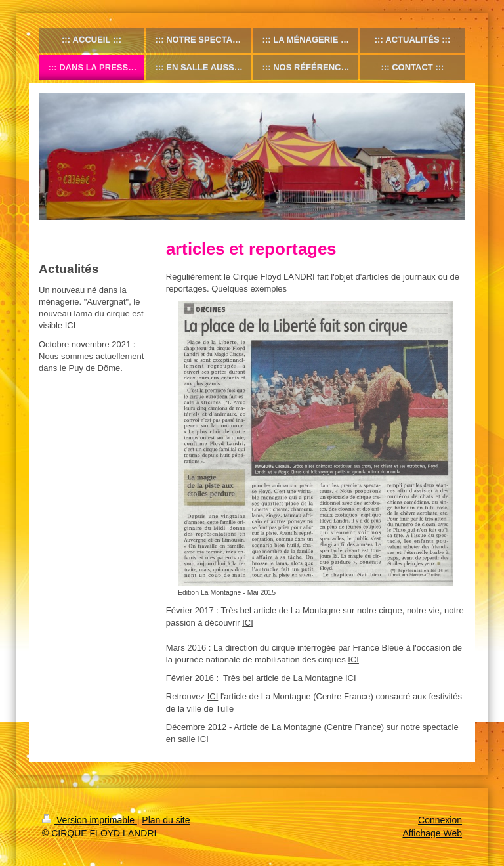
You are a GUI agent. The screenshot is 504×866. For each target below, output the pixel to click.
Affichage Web (432, 833)
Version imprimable (90, 820)
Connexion (440, 820)
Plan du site (166, 820)
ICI (248, 623)
